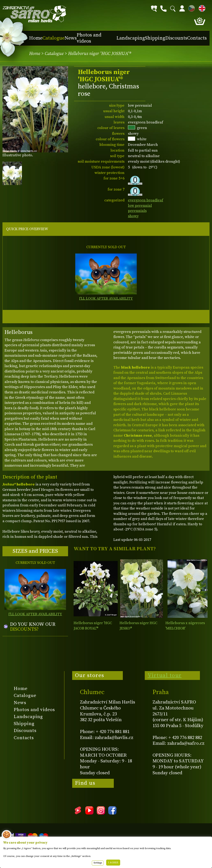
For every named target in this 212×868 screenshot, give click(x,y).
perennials (137, 211)
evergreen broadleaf (146, 200)
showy (133, 216)
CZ (190, 8)
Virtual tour (165, 675)
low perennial (140, 206)
